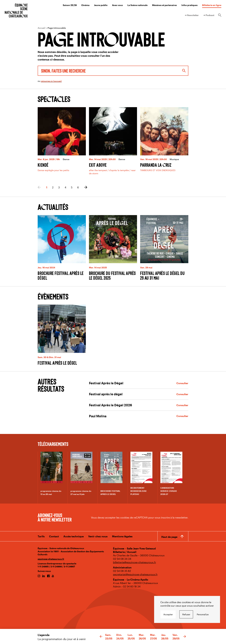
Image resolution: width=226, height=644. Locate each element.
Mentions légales (122, 536)
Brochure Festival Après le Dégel (61, 275)
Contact (54, 536)
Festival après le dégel (57, 363)
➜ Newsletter (192, 15)
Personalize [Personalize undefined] (203, 614)
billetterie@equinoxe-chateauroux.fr (135, 562)
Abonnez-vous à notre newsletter (55, 517)
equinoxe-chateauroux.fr (51, 559)
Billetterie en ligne (212, 5)
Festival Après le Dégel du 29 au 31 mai (162, 275)
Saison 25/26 (70, 5)
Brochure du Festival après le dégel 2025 (112, 275)
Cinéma (85, 5)
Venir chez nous (98, 536)
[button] (101, 637)
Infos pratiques (190, 5)
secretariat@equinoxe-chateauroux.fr (135, 574)
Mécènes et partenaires (164, 5)
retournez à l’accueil (51, 81)
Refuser (186, 614)
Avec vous (117, 5)
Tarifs (41, 536)
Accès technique (74, 536)
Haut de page (169, 537)
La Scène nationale (137, 5)
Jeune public (101, 5)
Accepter (168, 614)
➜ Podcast (209, 15)
